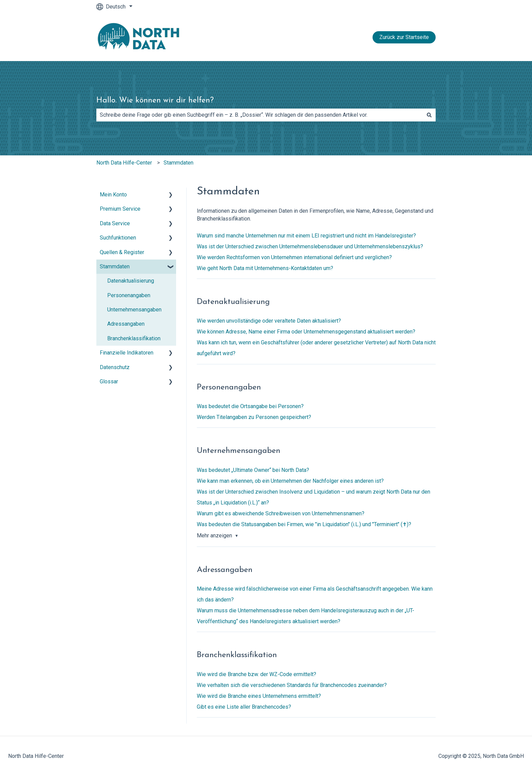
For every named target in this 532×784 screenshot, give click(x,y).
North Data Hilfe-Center (124, 163)
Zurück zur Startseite (404, 37)
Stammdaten (178, 163)
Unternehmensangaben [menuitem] (134, 310)
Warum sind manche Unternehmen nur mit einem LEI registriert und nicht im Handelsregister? (306, 236)
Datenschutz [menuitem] (115, 367)
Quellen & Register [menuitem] (122, 252)
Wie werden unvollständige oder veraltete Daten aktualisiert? (269, 321)
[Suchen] (429, 115)
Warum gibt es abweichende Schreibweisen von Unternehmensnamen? (281, 513)
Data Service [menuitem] (115, 223)
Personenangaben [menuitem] (129, 295)
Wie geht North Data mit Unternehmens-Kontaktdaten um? (265, 268)
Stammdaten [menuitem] (115, 266)
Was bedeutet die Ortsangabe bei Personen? (250, 406)
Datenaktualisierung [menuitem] (131, 281)
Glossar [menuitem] (109, 381)
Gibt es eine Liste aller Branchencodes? (244, 707)
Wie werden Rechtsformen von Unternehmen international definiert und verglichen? (294, 257)
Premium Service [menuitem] (120, 209)
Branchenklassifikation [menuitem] (134, 338)
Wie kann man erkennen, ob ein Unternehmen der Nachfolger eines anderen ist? (290, 481)
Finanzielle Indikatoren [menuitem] (127, 353)
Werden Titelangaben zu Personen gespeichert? (254, 417)
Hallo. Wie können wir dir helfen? (155, 101)
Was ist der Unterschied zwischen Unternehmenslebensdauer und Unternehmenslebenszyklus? (310, 246)
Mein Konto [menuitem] (113, 195)
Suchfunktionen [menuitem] (118, 238)
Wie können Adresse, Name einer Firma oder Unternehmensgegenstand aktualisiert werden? (306, 332)
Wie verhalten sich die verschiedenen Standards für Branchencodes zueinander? (292, 685)
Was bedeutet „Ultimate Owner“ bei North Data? (253, 470)
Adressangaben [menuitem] (126, 324)
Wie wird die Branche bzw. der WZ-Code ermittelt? (256, 674)
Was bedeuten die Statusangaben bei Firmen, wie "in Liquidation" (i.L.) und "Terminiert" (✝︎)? (304, 524)
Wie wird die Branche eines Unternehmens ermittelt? (259, 696)
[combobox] (260, 115)
